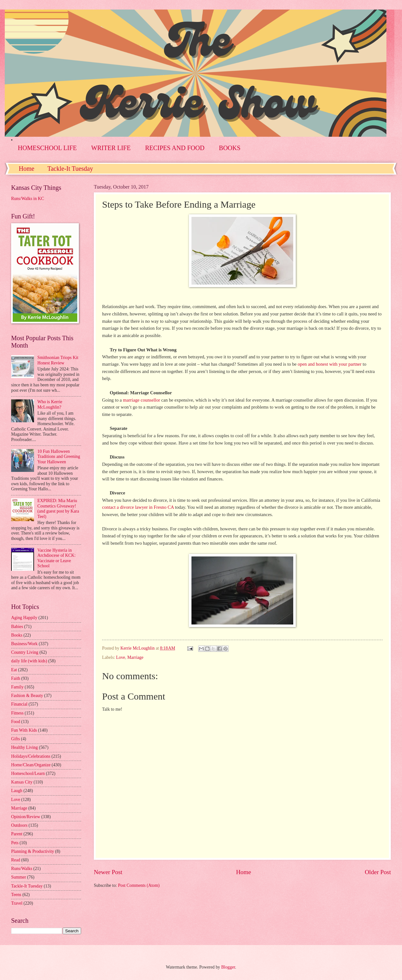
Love (121, 657)
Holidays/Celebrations (31, 756)
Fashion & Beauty (27, 696)
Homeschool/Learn (28, 773)
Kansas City (22, 782)
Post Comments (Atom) (139, 885)
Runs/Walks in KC (28, 199)
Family (17, 687)
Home (27, 169)
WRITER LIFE (111, 148)
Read (16, 860)
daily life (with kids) (29, 661)
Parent (17, 834)
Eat (14, 670)
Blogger (228, 967)
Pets (15, 843)
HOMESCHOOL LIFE (47, 148)
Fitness (17, 713)
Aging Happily (24, 618)
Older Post (378, 872)
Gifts (16, 739)
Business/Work (24, 644)
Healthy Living (24, 747)
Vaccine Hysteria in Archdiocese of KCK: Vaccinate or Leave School (57, 558)
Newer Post (108, 872)
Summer (19, 877)
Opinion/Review (26, 817)
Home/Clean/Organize (31, 765)
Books (17, 635)
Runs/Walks (22, 869)
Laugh (17, 791)
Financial (19, 704)
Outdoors (19, 825)
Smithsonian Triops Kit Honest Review (58, 360)
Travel (17, 903)
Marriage (135, 657)
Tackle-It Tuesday (70, 169)
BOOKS (230, 148)
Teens (16, 895)
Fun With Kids (24, 730)
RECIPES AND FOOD (175, 148)
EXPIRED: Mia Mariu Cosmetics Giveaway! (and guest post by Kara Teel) (58, 509)
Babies (17, 627)
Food (16, 722)
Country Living (25, 652)
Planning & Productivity (33, 851)
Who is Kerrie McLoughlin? (50, 404)
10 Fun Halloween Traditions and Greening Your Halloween (59, 457)
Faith (16, 678)
